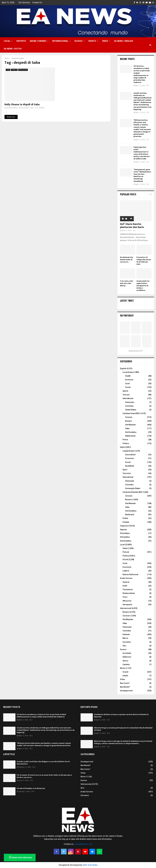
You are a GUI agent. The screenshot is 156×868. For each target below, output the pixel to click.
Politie (125, 518)
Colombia (129, 406)
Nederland (130, 515)
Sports (125, 391)
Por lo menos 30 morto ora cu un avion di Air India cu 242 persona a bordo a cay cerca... (44, 776)
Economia (127, 567)
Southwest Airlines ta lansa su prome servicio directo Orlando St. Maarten (121, 716)
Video (105, 41)
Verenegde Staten (133, 488)
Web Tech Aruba (90, 865)
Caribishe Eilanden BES (132, 492)
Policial (126, 552)
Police (125, 440)
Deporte (21, 41)
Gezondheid (130, 455)
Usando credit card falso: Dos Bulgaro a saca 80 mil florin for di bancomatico (43, 763)
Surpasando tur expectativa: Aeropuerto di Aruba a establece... (143, 286)
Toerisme (127, 473)
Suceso (78, 41)
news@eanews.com (83, 844)
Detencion (127, 657)
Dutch (122, 447)
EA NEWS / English (124, 41)
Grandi (125, 672)
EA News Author (12, 108)
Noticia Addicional (130, 574)
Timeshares (128, 589)
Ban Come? (125, 683)
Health (128, 376)
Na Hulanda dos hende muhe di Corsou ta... (127, 260)
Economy (129, 380)
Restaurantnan (129, 593)
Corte (125, 563)
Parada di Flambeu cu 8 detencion (31, 788)
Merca (125, 638)
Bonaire (129, 421)
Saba (8, 70)
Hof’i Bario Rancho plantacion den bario (132, 226)
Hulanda (126, 634)
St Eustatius (125, 537)
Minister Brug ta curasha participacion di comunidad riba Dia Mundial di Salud (123, 729)
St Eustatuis (125, 533)
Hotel (125, 586)
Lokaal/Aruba (128, 451)
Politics (126, 443)
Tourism (126, 395)
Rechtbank (130, 466)
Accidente (127, 653)
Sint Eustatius (131, 432)
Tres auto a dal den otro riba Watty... (126, 283)
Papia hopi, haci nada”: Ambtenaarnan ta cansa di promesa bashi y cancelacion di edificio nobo (142, 153)
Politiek (126, 522)
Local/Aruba (128, 372)
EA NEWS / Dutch (13, 49)
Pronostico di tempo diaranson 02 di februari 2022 (144, 261)
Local (7, 41)
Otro (124, 646)
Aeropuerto (127, 605)
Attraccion (127, 601)
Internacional (60, 41)
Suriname (127, 642)
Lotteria (126, 571)
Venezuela (130, 402)
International (128, 398)
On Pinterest (127, 315)
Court (127, 383)
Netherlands (130, 436)
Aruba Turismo (38, 41)
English (123, 368)
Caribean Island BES (131, 413)
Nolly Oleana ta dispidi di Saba (22, 104)
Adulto (125, 676)
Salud (125, 548)
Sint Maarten (130, 425)
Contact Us (37, 3)
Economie (129, 458)
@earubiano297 (136, 351)
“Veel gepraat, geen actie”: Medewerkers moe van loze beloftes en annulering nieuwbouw (142, 175)
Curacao (129, 417)
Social (128, 387)
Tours (125, 597)
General (126, 582)
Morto (92, 41)
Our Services (24, 3)
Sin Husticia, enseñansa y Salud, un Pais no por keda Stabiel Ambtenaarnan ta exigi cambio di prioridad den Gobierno (142, 74)
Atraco (125, 661)
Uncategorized (126, 691)
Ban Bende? (125, 687)
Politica (126, 556)
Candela (126, 664)
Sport (125, 470)
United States (131, 410)
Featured (14, 70)
